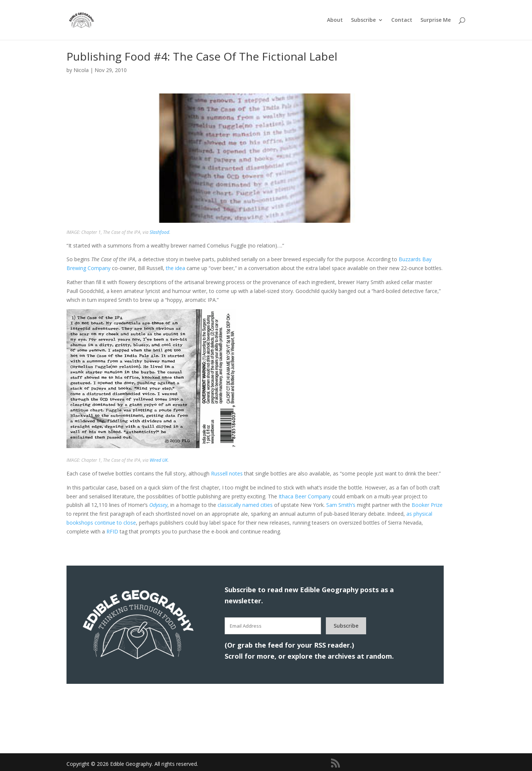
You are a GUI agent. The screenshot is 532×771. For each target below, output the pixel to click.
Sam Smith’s (341, 505)
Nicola (81, 70)
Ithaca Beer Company (305, 496)
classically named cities (245, 505)
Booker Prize (427, 505)
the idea (175, 268)
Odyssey (158, 505)
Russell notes (227, 473)
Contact (402, 20)
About (335, 20)
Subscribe (363, 20)
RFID (112, 531)
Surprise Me (436, 20)
